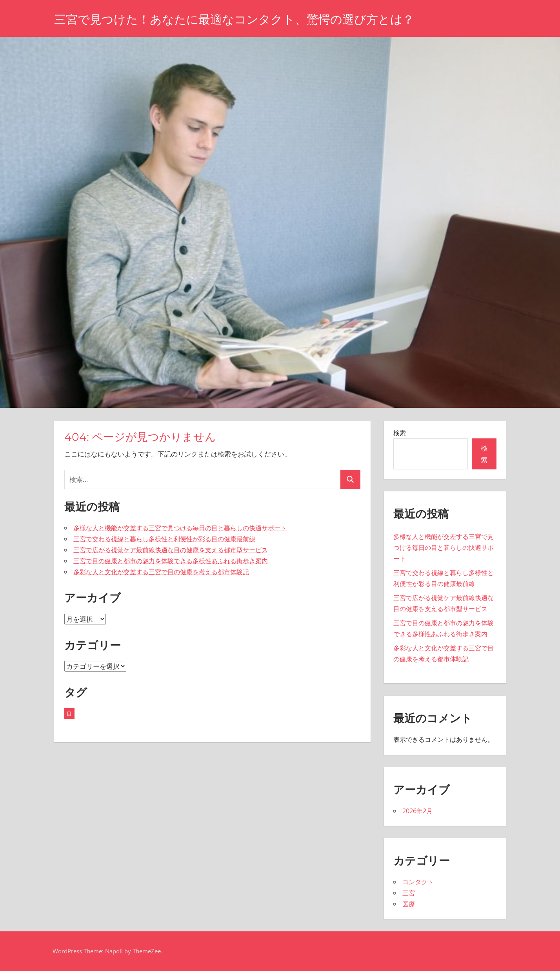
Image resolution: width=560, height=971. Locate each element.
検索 (400, 433)
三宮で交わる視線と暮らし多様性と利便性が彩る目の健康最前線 (164, 539)
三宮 (409, 893)
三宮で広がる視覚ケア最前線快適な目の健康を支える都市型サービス (171, 550)
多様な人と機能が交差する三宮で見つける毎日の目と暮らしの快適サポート (180, 528)
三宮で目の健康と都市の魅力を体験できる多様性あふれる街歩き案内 (171, 561)
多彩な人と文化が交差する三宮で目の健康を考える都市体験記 (161, 572)
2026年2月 (417, 811)
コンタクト (418, 882)
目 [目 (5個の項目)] (69, 714)
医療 (409, 904)
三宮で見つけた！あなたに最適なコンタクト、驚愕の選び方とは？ (246, 19)
